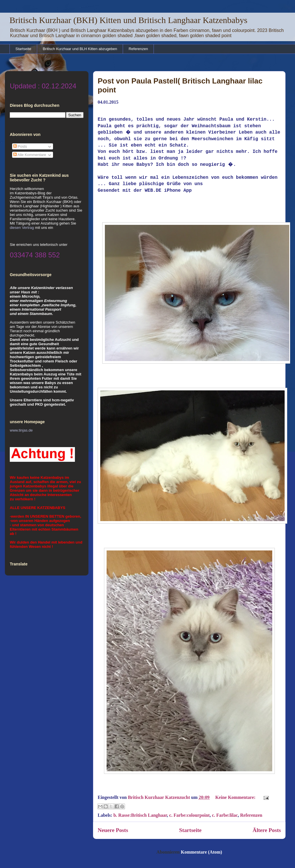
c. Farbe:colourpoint (189, 814)
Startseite (23, 49)
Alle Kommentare (30, 155)
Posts (20, 146)
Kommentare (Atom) (202, 851)
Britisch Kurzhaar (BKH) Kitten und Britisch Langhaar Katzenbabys (128, 20)
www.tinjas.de (21, 430)
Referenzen (138, 49)
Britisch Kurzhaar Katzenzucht (160, 796)
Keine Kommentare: (236, 796)
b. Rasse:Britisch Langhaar (140, 814)
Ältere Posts (267, 829)
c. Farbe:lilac (225, 814)
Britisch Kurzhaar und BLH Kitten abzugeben (80, 49)
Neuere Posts (113, 829)
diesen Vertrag (22, 228)
